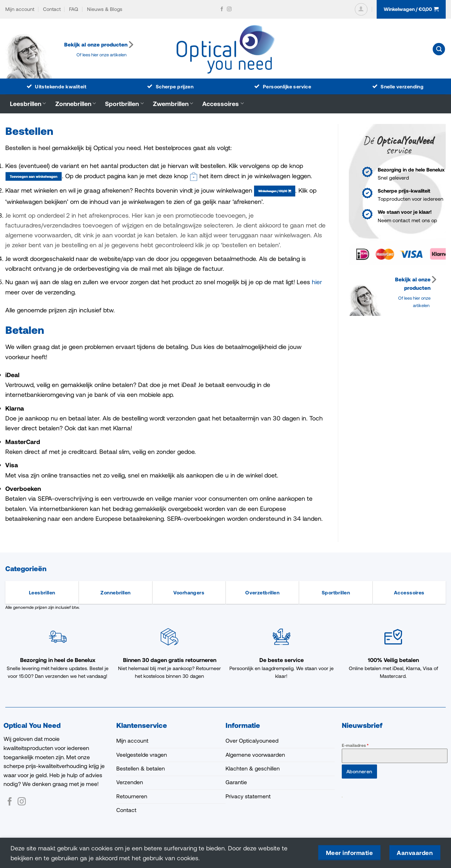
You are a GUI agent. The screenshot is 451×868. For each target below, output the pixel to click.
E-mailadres (355, 745)
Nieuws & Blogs (105, 9)
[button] (361, 9)
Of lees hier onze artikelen (102, 55)
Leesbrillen (28, 104)
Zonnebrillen (76, 104)
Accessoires (223, 104)
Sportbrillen (124, 104)
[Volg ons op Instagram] (229, 9)
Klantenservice (142, 725)
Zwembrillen (173, 104)
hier (317, 282)
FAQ (74, 9)
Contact (52, 9)
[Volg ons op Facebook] (222, 9)
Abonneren (359, 771)
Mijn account (20, 9)
